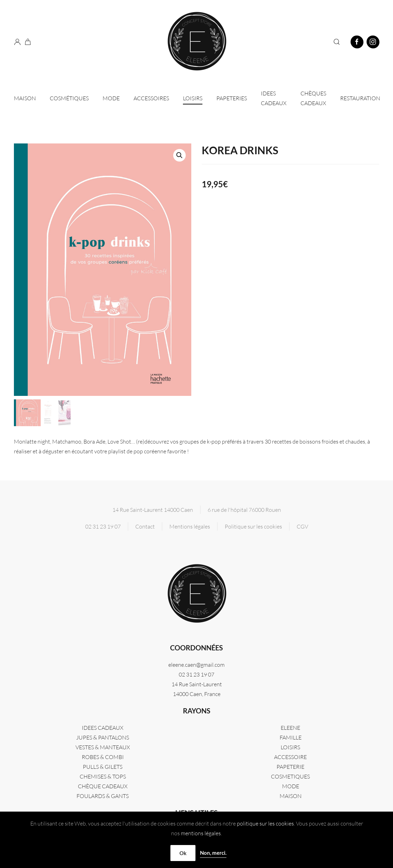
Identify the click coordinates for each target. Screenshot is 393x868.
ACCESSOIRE (290, 757)
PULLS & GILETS (103, 767)
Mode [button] (111, 98)
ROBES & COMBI (103, 757)
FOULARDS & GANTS (103, 796)
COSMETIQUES (290, 776)
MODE (291, 786)
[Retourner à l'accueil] (196, 42)
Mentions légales (190, 526)
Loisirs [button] (193, 98)
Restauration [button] (360, 98)
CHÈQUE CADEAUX (103, 786)
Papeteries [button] (232, 98)
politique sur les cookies (265, 823)
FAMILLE (291, 737)
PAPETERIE (290, 767)
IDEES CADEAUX (274, 98)
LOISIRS (290, 747)
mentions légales (201, 833)
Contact (145, 526)
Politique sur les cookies (253, 526)
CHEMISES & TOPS (103, 776)
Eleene (290, 728)
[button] (337, 42)
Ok (183, 853)
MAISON (291, 796)
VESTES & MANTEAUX (103, 747)
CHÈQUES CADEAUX (313, 98)
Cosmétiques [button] (69, 98)
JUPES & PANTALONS (103, 737)
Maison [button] (25, 98)
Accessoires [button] (151, 98)
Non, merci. (213, 853)
